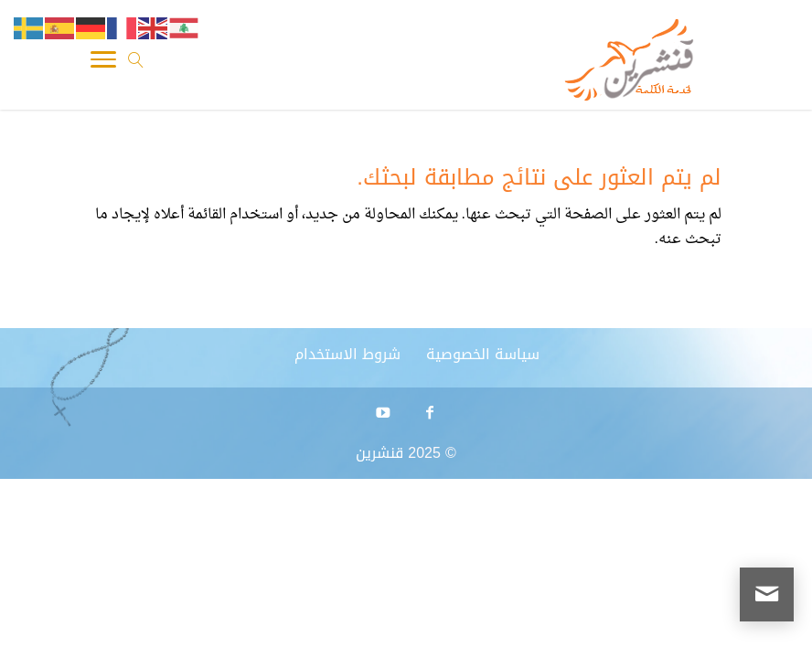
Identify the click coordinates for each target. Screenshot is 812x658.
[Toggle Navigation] (103, 64)
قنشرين (379, 453)
